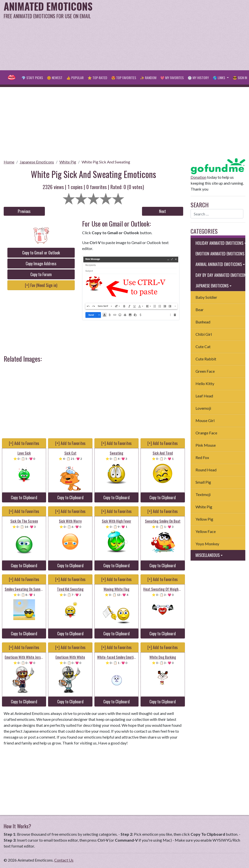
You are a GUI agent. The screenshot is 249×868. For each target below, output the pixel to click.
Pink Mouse (206, 445)
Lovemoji (203, 408)
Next (162, 211)
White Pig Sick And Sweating (106, 162)
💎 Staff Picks (32, 78)
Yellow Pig (204, 519)
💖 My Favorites (172, 78)
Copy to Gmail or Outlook (41, 253)
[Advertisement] (167, 35)
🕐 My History (198, 78)
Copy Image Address (41, 264)
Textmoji (203, 494)
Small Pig (203, 482)
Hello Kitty (205, 383)
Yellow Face (206, 531)
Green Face (205, 371)
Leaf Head (204, 396)
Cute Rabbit (206, 359)
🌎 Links (219, 78)
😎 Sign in (240, 78)
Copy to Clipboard (24, 497)
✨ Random (148, 78)
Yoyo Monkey (207, 544)
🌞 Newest (55, 78)
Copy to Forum (41, 274)
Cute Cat (203, 346)
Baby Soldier (206, 297)
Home (9, 162)
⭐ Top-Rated (97, 78)
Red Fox (202, 457)
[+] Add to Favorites (24, 443)
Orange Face (206, 433)
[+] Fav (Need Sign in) (41, 285)
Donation (198, 177)
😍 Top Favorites (124, 78)
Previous (24, 211)
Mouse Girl (205, 420)
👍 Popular (75, 78)
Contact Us (64, 860)
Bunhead (203, 322)
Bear (200, 310)
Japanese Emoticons (37, 162)
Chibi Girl (204, 334)
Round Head (206, 470)
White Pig (68, 162)
